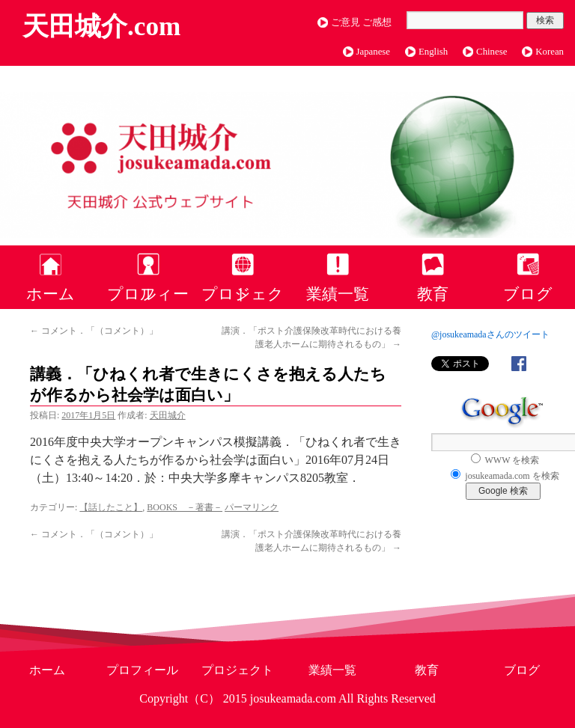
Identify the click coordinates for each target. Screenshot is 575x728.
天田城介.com (101, 27)
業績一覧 (338, 294)
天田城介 (168, 415)
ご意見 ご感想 (361, 22)
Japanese (373, 52)
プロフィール (148, 294)
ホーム (51, 294)
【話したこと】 (111, 507)
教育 (433, 294)
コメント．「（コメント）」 (94, 331)
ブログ (528, 294)
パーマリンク (252, 507)
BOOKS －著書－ (185, 507)
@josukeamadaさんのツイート (490, 334)
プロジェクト (243, 294)
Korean (550, 52)
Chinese (492, 52)
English (433, 52)
